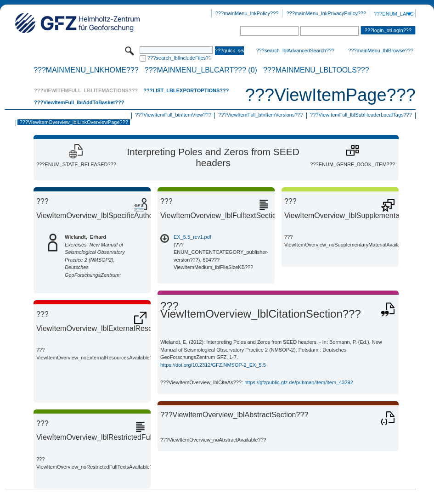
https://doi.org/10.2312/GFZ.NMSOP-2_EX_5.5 (213, 365)
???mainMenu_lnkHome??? (86, 70)
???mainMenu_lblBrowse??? (381, 50)
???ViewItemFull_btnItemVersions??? (260, 115)
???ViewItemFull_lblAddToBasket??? (79, 102)
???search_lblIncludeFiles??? (179, 58)
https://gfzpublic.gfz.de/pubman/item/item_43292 (299, 382)
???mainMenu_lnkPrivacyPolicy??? (326, 13)
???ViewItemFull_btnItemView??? (173, 115)
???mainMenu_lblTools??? (316, 70)
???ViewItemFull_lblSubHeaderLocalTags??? (361, 115)
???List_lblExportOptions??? (186, 90)
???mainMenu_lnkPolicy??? (247, 13)
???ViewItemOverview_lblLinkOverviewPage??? (73, 122)
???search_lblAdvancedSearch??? (296, 50)
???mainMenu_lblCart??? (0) (201, 70)
